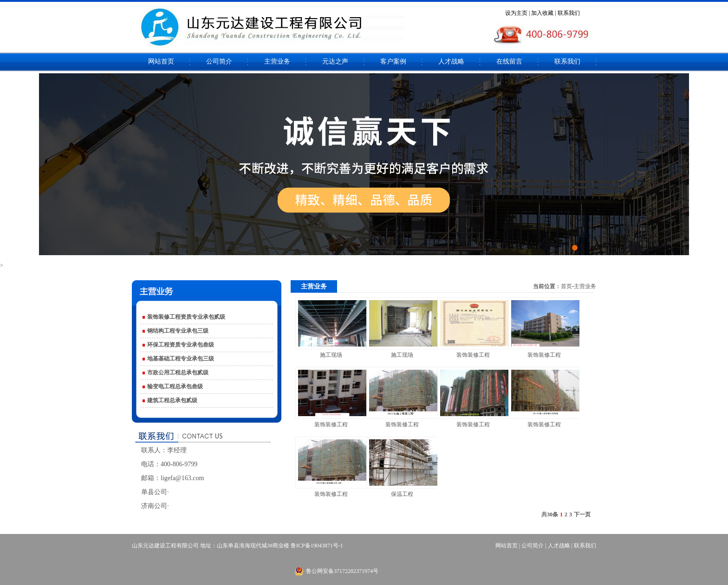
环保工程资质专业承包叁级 (181, 345)
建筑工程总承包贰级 (172, 400)
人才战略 (451, 61)
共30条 (550, 514)
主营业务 (277, 61)
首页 (566, 286)
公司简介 (219, 61)
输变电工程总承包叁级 (175, 386)
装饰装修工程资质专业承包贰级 (186, 317)
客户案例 (393, 61)
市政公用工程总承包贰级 (178, 373)
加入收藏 (542, 13)
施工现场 (331, 355)
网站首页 (161, 61)
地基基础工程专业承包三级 (181, 359)
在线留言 (509, 61)
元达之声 (335, 61)
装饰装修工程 (473, 355)
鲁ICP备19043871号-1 (317, 546)
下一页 (582, 514)
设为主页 (516, 13)
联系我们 (569, 13)
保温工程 (402, 494)
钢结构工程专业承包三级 (178, 331)
